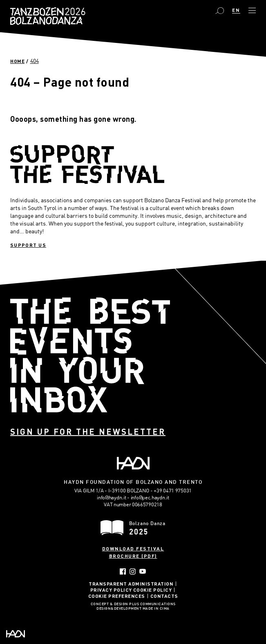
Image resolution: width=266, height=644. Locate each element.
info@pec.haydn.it (150, 497)
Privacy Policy (111, 590)
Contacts (164, 596)
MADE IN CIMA (156, 609)
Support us (28, 245)
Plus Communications (152, 604)
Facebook (123, 571)
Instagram (133, 571)
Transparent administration (131, 584)
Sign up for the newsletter (88, 432)
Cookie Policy (153, 590)
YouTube (143, 571)
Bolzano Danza (74, 12)
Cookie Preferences (117, 596)
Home (17, 61)
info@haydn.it (111, 497)
